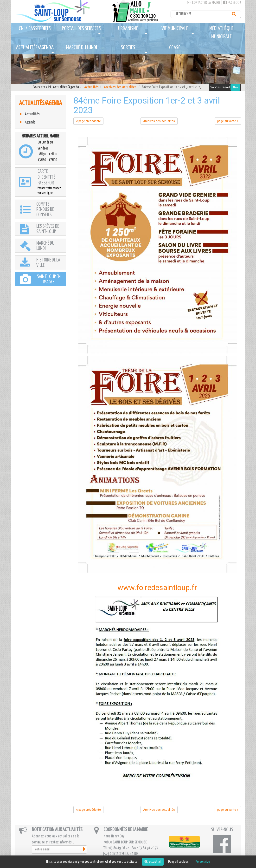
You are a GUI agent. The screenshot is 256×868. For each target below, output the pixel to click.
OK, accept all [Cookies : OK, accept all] (153, 862)
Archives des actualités (120, 87)
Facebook (232, 3)
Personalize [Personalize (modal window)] (203, 862)
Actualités (91, 87)
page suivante (228, 121)
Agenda (30, 122)
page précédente (88, 121)
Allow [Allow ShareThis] (235, 87)
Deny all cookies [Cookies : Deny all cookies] (178, 862)
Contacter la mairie (204, 3)
